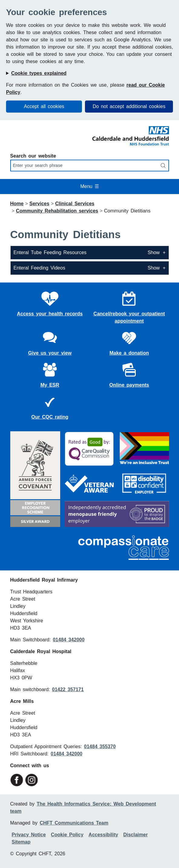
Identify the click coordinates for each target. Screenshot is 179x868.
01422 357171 (68, 689)
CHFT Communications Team (74, 823)
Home (17, 204)
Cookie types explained (39, 73)
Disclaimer (136, 835)
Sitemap (21, 842)
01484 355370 (100, 747)
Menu (89, 186)
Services (39, 204)
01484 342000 (69, 640)
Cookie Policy (67, 835)
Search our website (33, 156)
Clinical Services (75, 204)
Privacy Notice (29, 835)
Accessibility (103, 835)
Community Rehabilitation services (57, 211)
